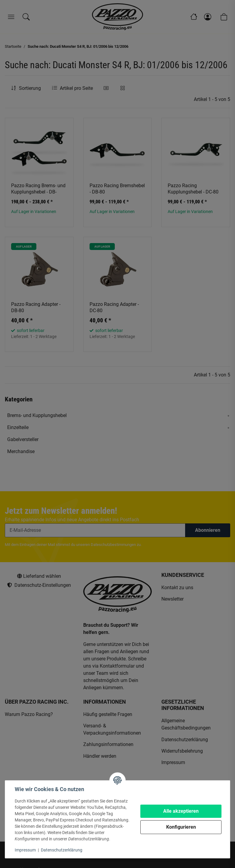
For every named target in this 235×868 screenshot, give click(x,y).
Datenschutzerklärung (62, 850)
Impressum (25, 850)
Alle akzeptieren (181, 811)
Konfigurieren (181, 827)
